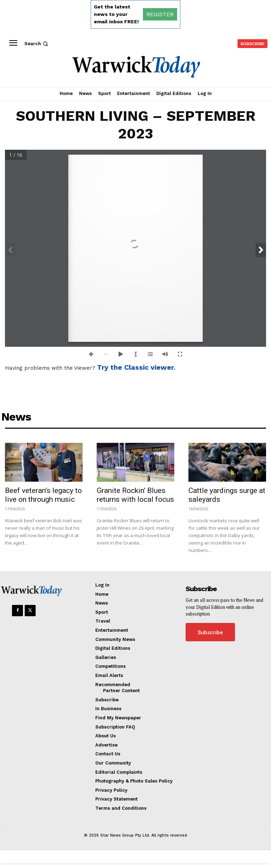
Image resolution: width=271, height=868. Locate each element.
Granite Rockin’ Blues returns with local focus (135, 495)
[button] (37, 44)
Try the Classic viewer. (136, 367)
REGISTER (160, 14)
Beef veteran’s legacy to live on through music (43, 495)
